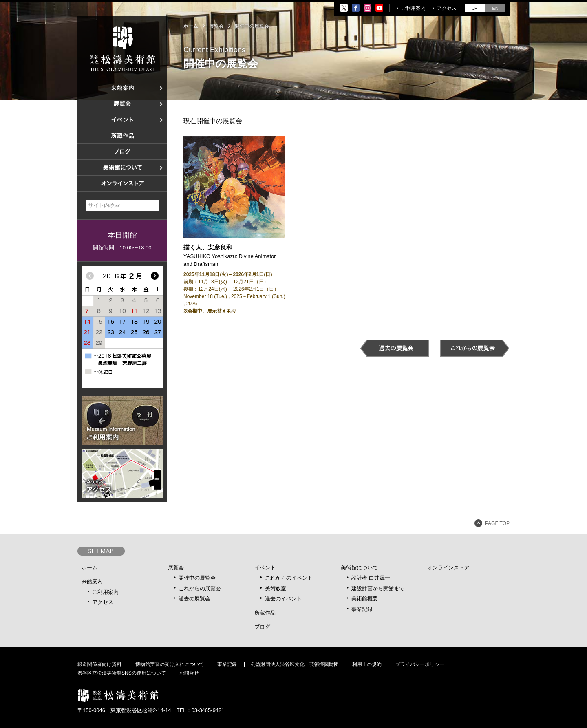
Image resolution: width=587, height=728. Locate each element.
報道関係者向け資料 (99, 664)
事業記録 (362, 609)
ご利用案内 (413, 8)
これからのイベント (289, 578)
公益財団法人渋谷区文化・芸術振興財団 (295, 664)
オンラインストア (448, 568)
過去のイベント (284, 599)
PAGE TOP (497, 523)
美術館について (359, 568)
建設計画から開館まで (378, 588)
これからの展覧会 (200, 588)
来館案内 (92, 581)
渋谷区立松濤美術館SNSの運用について (122, 673)
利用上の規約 (367, 664)
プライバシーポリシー (420, 664)
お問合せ (189, 673)
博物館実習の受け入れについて (170, 664)
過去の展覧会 (194, 599)
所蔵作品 (265, 613)
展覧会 (176, 568)
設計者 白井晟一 (371, 578)
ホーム (191, 26)
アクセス (447, 8)
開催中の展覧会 (197, 578)
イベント (265, 568)
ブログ (262, 627)
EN (495, 8)
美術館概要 (365, 599)
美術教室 (276, 588)
